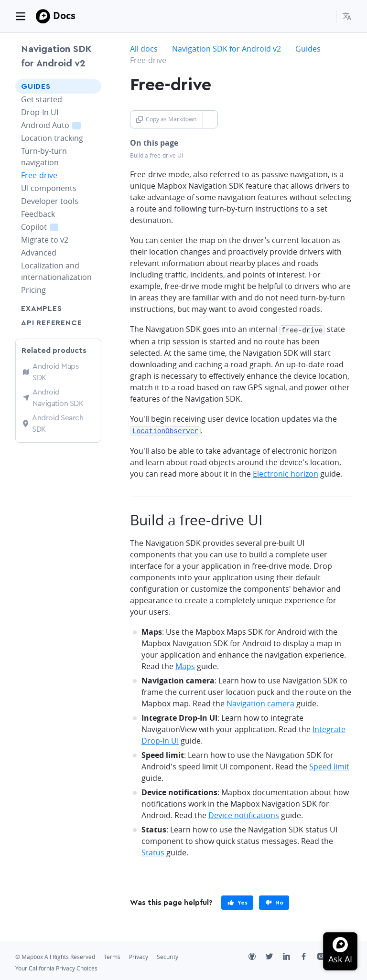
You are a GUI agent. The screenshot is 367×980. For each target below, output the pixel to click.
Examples (41, 309)
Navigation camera (260, 702)
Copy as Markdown (166, 119)
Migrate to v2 (45, 240)
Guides (36, 86)
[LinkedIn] (291, 956)
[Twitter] (274, 956)
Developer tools (50, 201)
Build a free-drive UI (157, 155)
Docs (64, 16)
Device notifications (244, 814)
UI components (49, 188)
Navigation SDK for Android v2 (56, 56)
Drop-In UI (40, 112)
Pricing (33, 290)
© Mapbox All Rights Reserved (55, 955)
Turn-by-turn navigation (44, 157)
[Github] (257, 956)
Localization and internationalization (56, 271)
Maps (185, 665)
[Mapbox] (43, 16)
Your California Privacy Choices (56, 967)
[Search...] (324, 16)
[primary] (237, 901)
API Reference (51, 323)
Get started (42, 99)
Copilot (51, 227)
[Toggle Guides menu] (91, 86)
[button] (347, 16)
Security (167, 955)
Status (153, 851)
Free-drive (39, 175)
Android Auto (61, 125)
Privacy (139, 955)
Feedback (38, 214)
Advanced (39, 253)
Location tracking (52, 138)
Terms (112, 955)
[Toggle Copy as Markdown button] (210, 119)
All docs (144, 49)
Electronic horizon (286, 472)
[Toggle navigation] (21, 16)
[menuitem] (347, 16)
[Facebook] (309, 956)
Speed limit (329, 765)
